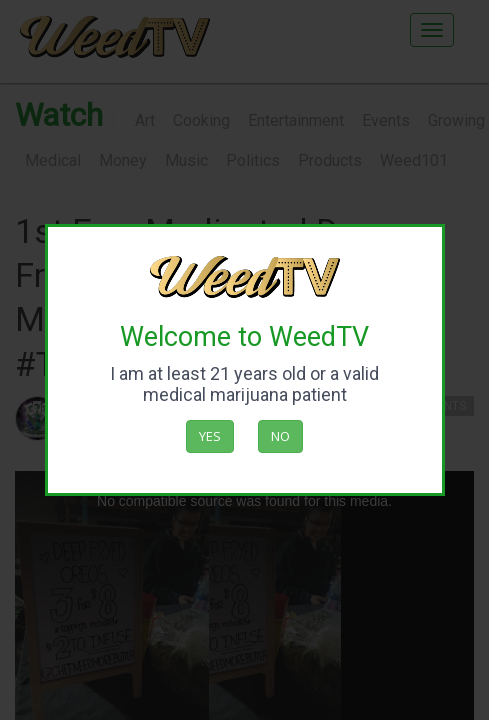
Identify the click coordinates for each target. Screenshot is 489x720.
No (280, 436)
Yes (210, 436)
